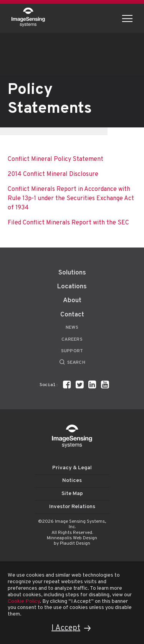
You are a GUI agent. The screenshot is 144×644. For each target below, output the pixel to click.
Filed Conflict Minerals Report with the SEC (68, 223)
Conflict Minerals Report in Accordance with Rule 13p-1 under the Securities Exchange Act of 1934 (71, 199)
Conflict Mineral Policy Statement (55, 159)
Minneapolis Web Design (72, 538)
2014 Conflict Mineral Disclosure (53, 174)
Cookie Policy (24, 601)
